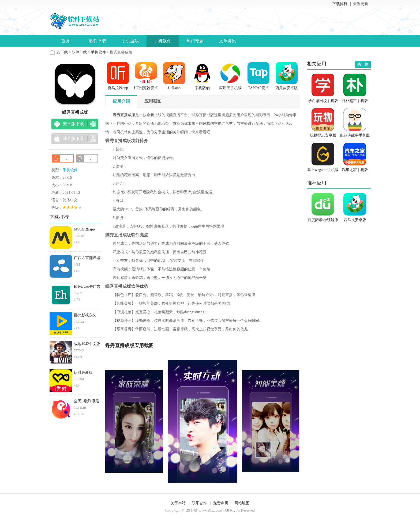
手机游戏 (130, 41)
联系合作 (199, 503)
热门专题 (195, 41)
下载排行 (340, 4)
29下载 (62, 52)
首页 (65, 41)
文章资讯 (227, 41)
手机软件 (163, 41)
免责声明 (221, 503)
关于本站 (178, 503)
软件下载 (98, 41)
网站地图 (242, 503)
